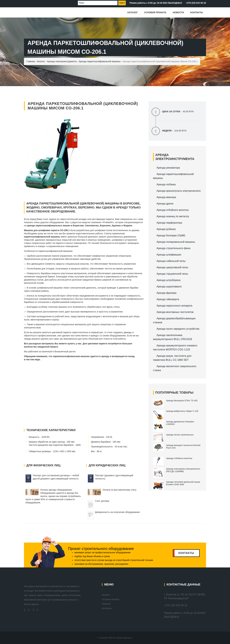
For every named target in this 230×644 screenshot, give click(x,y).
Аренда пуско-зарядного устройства (178, 329)
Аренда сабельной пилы (171, 261)
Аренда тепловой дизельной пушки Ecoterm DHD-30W (183, 483)
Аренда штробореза (169, 280)
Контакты (197, 12)
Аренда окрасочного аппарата (174, 306)
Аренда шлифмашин (169, 255)
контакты (186, 553)
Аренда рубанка (166, 229)
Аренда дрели (165, 204)
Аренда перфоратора (169, 223)
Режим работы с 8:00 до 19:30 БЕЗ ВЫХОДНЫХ (156, 3)
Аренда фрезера (166, 293)
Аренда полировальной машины (176, 242)
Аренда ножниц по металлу (173, 216)
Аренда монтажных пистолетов (175, 312)
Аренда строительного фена (173, 248)
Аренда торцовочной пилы (172, 274)
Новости (178, 12)
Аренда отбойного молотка (173, 210)
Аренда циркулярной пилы (172, 267)
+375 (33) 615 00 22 (196, 3)
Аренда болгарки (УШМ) (171, 235)
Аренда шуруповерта (169, 287)
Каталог (133, 12)
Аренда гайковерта (168, 299)
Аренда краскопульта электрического (179, 191)
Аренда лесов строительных (180, 435)
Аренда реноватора (168, 168)
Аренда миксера (166, 197)
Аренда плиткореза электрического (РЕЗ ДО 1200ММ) (183, 470)
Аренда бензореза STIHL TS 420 (182, 401)
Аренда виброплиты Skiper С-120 (182, 411)
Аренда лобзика (166, 184)
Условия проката (155, 12)
